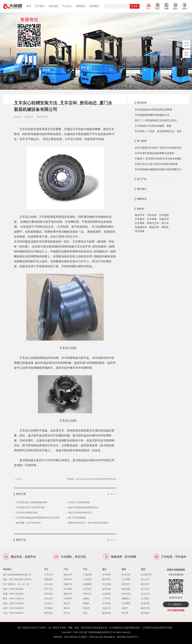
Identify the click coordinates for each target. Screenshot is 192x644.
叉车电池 (107, 603)
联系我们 (94, 6)
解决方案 (145, 608)
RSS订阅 (126, 594)
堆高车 (165, 227)
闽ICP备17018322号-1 (128, 637)
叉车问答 (126, 575)
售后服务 (145, 613)
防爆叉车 (68, 584)
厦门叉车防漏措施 (77, 518)
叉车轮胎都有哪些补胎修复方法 (152, 115)
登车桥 (86, 608)
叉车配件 (140, 219)
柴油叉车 (154, 227)
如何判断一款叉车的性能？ (29, 523)
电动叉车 (140, 215)
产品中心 (67, 6)
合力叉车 (145, 579)
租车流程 (107, 589)
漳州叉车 (126, 584)
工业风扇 (87, 579)
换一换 (110, 494)
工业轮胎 (87, 575)
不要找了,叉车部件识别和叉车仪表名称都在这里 (161, 159)
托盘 (85, 613)
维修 (166, 9)
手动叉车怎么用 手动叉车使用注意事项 (156, 164)
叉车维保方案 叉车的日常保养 (30, 507)
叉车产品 (48, 589)
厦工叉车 (145, 589)
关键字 (125, 608)
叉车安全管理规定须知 (27, 513)
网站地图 (126, 589)
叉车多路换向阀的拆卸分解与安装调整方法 (158, 169)
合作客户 (48, 603)
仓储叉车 (164, 219)
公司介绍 (48, 575)
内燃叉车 (68, 579)
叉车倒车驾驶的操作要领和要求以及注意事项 (38, 518)
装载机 (86, 603)
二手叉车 (107, 599)
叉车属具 (140, 223)
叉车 (148, 9)
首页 (29, 6)
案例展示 (81, 6)
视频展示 (126, 599)
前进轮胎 (145, 603)
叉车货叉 (87, 589)
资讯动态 (54, 6)
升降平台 (87, 594)
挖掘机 (86, 599)
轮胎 (184, 9)
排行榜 (125, 613)
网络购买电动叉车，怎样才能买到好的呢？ (89, 523)
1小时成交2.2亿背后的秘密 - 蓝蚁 (153, 126)
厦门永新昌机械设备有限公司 (98, 632)
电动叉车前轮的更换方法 (80, 513)
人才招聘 (126, 579)
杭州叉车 (145, 584)
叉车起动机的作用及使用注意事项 (153, 110)
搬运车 (67, 603)
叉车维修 (152, 219)
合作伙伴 (48, 599)
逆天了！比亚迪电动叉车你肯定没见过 (156, 120)
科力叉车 (145, 594)
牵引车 (165, 223)
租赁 (157, 9)
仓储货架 (87, 584)
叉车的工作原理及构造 (79, 502)
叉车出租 (152, 215)
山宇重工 (145, 599)
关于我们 (40, 6)
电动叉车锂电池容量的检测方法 (83, 507)
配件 (175, 9)
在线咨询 (177, 604)
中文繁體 (126, 603)
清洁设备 (140, 231)
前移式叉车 (153, 223)
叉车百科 (48, 594)
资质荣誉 (48, 579)
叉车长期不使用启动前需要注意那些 (155, 153)
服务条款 (107, 613)
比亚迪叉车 (146, 575)
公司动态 (48, 584)
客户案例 (48, 608)
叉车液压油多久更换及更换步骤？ (32, 502)
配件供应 (107, 579)
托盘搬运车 (141, 227)
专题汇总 (107, 608)
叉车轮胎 (164, 215)
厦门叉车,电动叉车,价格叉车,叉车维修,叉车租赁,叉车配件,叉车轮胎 (13, 6)
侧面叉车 (68, 594)
